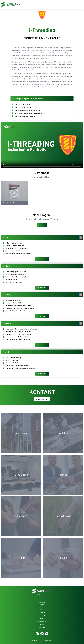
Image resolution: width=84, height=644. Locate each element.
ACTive (42, 600)
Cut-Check (42, 602)
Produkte (42, 598)
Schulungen (42, 612)
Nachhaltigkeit (42, 621)
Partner (42, 618)
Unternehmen (42, 595)
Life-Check (42, 607)
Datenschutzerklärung (46, 640)
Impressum (35, 640)
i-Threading (42, 605)
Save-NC (42, 609)
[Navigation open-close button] (82, 5)
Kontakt (42, 627)
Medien (42, 624)
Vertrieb (42, 615)
